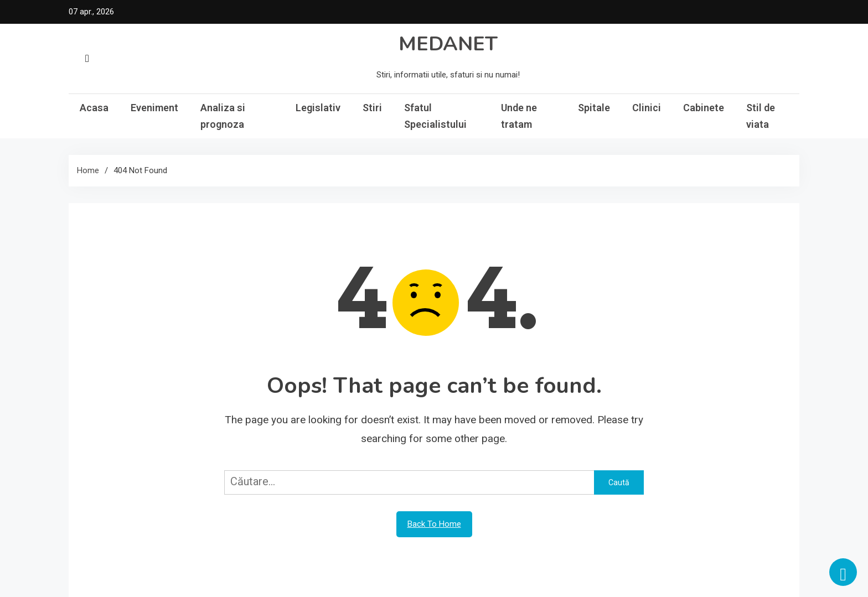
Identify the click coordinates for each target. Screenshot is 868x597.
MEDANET (448, 44)
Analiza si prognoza (223, 116)
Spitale (594, 108)
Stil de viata (761, 116)
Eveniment (154, 108)
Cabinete (704, 108)
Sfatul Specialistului (435, 116)
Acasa (94, 108)
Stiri (372, 108)
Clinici (647, 108)
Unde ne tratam (519, 116)
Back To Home (434, 524)
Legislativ (318, 108)
